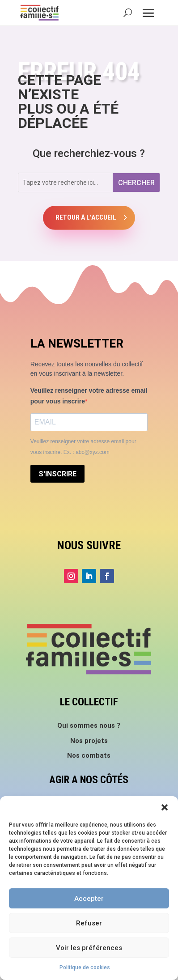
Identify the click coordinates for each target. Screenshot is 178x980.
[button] (165, 807)
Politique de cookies (85, 967)
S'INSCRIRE (57, 474)
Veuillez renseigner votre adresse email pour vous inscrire (89, 396)
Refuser (89, 923)
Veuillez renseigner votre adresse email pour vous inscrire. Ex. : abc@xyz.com (83, 447)
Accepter (89, 899)
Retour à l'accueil (86, 217)
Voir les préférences (89, 948)
